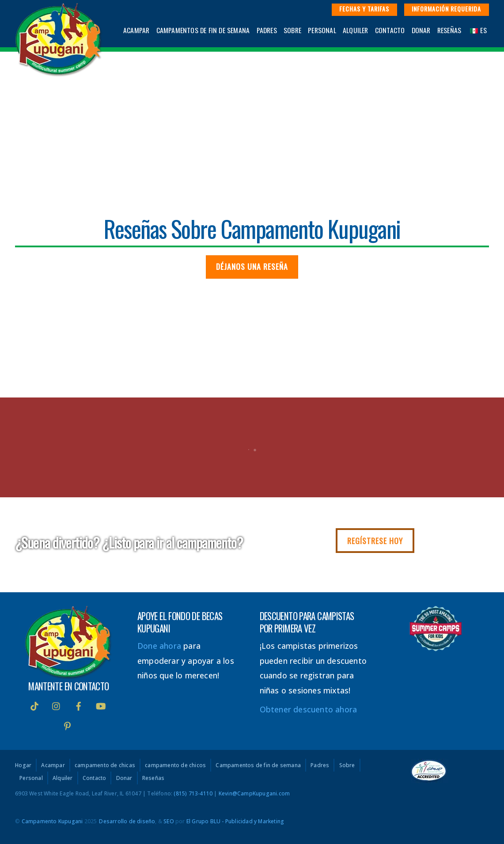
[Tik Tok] (34, 705)
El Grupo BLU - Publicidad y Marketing (235, 821)
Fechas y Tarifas (364, 9)
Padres (267, 30)
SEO (169, 821)
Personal (322, 30)
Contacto (390, 30)
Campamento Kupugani (52, 821)
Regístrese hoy (375, 541)
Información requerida (446, 9)
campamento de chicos (175, 765)
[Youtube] (101, 705)
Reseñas (449, 30)
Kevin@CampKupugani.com (254, 793)
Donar (421, 30)
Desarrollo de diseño (127, 821)
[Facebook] (79, 705)
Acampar (136, 30)
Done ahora (159, 646)
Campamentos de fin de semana (203, 30)
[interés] (68, 725)
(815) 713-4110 (193, 793)
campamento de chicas (105, 765)
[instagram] (57, 705)
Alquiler (356, 30)
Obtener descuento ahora (309, 709)
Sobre (292, 30)
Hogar (23, 765)
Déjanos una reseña (252, 266)
